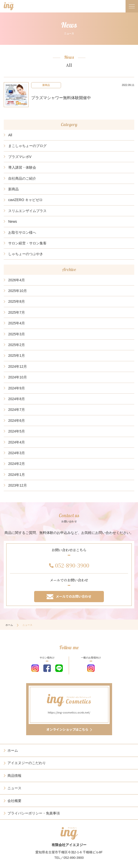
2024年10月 (18, 377)
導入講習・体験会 (22, 167)
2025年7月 (17, 312)
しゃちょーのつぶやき (26, 254)
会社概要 (14, 801)
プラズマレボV (20, 157)
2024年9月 (17, 388)
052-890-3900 (72, 565)
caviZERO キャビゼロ (25, 200)
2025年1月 (17, 356)
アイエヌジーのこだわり (27, 763)
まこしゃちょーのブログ (27, 146)
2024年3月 (17, 453)
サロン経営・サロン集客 (27, 243)
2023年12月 (18, 485)
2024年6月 (17, 421)
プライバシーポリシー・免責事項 (34, 813)
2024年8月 (17, 399)
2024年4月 (17, 442)
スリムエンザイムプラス (27, 211)
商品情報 (14, 776)
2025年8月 (17, 301)
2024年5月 (17, 431)
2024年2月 (17, 464)
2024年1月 (17, 475)
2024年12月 (18, 366)
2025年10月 (18, 291)
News (13, 221)
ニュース (14, 788)
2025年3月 (17, 334)
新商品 (13, 189)
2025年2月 (17, 345)
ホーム (9, 625)
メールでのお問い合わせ (69, 596)
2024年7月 (17, 410)
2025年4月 (17, 323)
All (10, 135)
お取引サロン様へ (22, 232)
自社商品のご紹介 (22, 178)
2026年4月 (17, 280)
